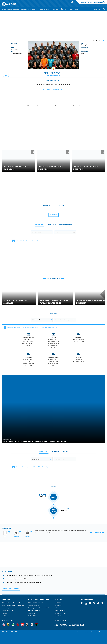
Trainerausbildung (33, 605)
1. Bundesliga (58, 602)
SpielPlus (83, 2)
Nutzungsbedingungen (83, 632)
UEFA (12, 632)
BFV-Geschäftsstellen (34, 610)
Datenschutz (94, 632)
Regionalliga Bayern (60, 610)
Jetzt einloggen (98, 3)
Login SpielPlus (33, 616)
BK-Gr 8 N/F (84, 45)
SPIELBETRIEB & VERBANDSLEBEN (41, 9)
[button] (3, 76)
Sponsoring (5, 608)
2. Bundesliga (58, 605)
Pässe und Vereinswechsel (36, 602)
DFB (7, 632)
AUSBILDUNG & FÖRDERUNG (61, 9)
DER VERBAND (75, 9)
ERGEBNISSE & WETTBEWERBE (10, 9)
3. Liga (56, 608)
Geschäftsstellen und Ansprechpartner (13, 605)
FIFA (16, 632)
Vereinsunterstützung (8, 610)
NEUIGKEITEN (25, 9)
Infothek (90, 2)
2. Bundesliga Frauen (60, 616)
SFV (3, 632)
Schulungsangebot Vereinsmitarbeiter (39, 608)
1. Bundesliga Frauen (60, 613)
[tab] (40, 225)
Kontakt (4, 616)
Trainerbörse (32, 613)
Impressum (102, 632)
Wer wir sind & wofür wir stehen (11, 602)
